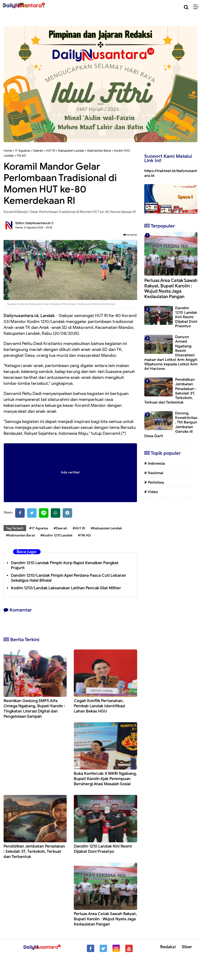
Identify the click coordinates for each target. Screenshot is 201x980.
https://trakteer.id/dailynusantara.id (171, 173)
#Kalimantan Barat (20, 535)
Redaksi (168, 947)
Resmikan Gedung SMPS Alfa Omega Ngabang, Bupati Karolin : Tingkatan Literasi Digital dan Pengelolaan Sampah (34, 709)
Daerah (38, 151)
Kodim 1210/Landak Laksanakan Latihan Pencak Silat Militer (66, 588)
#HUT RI (79, 528)
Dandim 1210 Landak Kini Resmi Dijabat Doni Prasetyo (103, 849)
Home (8, 151)
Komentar (130, 235)
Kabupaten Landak (71, 151)
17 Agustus (22, 151)
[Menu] (197, 7)
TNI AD (21, 156)
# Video (151, 492)
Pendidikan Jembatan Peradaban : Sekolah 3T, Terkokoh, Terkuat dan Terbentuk (34, 851)
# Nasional (154, 473)
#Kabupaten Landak (106, 528)
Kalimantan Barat (99, 151)
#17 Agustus (39, 528)
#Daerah (60, 528)
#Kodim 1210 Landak (56, 535)
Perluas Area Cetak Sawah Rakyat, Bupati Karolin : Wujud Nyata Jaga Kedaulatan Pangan (105, 919)
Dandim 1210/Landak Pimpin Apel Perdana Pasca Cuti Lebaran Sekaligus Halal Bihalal (68, 578)
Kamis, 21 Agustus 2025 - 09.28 (34, 227)
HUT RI (51, 151)
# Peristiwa (154, 482)
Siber (187, 947)
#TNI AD (84, 535)
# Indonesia (155, 463)
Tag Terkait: (15, 528)
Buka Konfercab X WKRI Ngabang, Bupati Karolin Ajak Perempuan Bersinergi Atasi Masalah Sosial (105, 779)
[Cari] (186, 7)
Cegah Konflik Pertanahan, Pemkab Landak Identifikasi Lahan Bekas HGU (99, 706)
